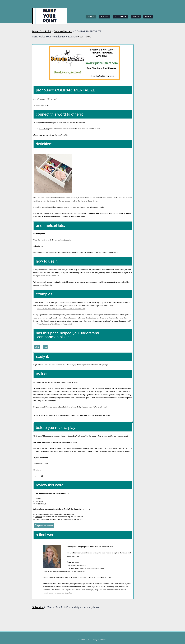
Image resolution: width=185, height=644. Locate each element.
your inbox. (85, 37)
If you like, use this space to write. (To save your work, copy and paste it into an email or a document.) (83, 417)
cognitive (39, 517)
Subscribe (38, 607)
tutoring (121, 16)
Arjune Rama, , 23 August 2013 (55, 324)
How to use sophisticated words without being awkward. (65, 571)
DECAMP (54, 451)
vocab (104, 16)
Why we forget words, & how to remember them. (86, 568)
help (148, 16)
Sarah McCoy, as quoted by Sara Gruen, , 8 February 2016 (61, 309)
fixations (39, 514)
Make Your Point (41, 31)
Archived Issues (63, 31)
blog (136, 16)
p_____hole (43, 129)
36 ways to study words (77, 565)
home (91, 16)
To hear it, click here (41, 105)
